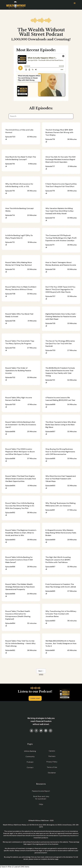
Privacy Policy (52, 762)
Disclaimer (52, 773)
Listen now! (35, 698)
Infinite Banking (30, 751)
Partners (52, 756)
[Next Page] (41, 671)
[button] (75, 3)
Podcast (30, 762)
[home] (15, 5)
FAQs (41, 804)
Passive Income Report (41, 791)
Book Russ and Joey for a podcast (41, 798)
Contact (30, 767)
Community (30, 756)
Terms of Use (52, 767)
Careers (52, 751)
